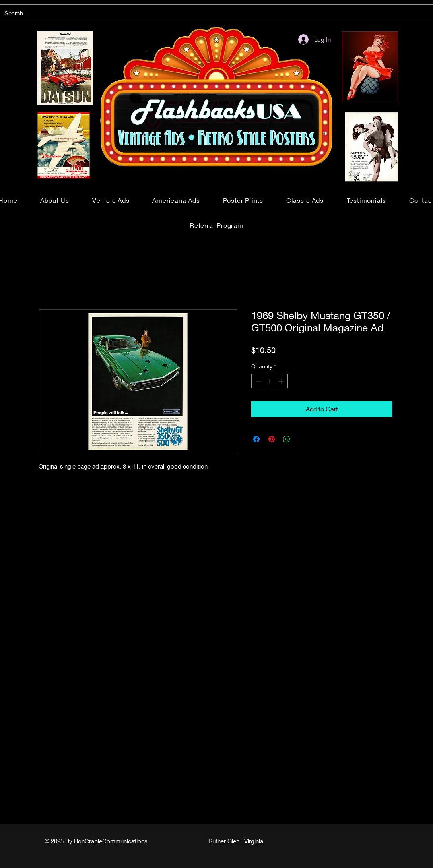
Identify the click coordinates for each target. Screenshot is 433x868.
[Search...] (216, 13)
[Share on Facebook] (256, 439)
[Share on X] (302, 439)
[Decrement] (257, 381)
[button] (111, 200)
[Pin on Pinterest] (272, 439)
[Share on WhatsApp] (287, 439)
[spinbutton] (270, 381)
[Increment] (282, 381)
